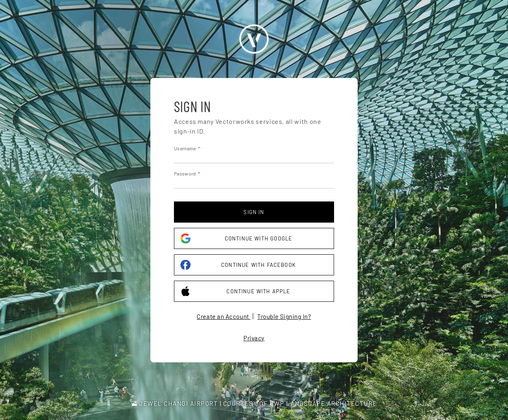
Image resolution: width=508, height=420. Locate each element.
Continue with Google (236, 239)
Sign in (254, 212)
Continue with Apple (236, 291)
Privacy (254, 338)
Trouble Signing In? (284, 316)
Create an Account (224, 316)
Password (185, 173)
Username (185, 148)
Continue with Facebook (238, 265)
